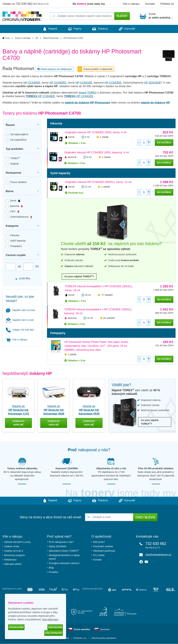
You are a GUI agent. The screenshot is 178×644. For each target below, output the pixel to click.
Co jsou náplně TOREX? (79, 276)
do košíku (164, 142)
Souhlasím (16, 627)
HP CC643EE (113, 83)
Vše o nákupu (131, 4)
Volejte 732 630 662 (20, 330)
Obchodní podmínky (104, 551)
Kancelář (128, 29)
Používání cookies (103, 546)
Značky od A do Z (14, 551)
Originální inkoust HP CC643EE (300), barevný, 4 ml (97, 152)
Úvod (8, 38)
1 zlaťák (104, 137)
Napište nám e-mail (20, 320)
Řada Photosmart (51, 38)
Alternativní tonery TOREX (65, 551)
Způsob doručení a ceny (17, 542)
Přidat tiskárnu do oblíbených (54, 69)
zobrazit (18, 423)
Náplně (49, 29)
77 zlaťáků (107, 295)
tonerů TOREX (88, 93)
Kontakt (150, 4)
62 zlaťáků (109, 318)
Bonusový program (15, 555)
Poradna (53, 572)
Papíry (74, 29)
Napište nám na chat (20, 310)
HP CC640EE (58, 83)
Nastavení (55, 627)
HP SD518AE (152, 83)
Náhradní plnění (13, 564)
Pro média (99, 555)
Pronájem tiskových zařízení (64, 563)
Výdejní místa (12, 546)
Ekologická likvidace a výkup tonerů (64, 557)
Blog (51, 568)
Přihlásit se (167, 4)
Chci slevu (145, 517)
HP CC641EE (84, 83)
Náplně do (18, 410)
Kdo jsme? (99, 542)
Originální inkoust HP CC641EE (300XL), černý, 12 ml (98, 182)
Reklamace (10, 560)
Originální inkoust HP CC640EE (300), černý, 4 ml (96, 132)
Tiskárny (100, 29)
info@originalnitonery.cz (158, 555)
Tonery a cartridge (23, 38)
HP (37, 38)
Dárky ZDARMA (58, 546)
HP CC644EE (32, 83)
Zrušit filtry (23, 279)
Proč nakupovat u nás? (61, 542)
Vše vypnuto (54, 633)
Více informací (50, 619)
